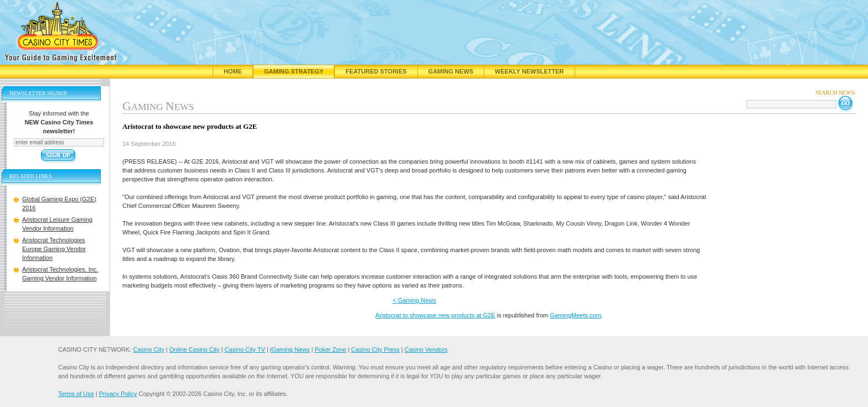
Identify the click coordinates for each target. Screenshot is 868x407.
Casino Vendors (426, 349)
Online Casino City (195, 349)
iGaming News (290, 349)
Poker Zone (330, 349)
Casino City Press (375, 349)
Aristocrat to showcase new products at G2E (435, 315)
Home (233, 71)
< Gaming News (414, 300)
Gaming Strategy (294, 71)
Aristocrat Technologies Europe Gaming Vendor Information (54, 249)
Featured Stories (376, 71)
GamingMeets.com (576, 315)
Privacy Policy (118, 394)
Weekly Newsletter (529, 71)
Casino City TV (245, 349)
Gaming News (451, 71)
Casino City (148, 349)
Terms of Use (76, 394)
